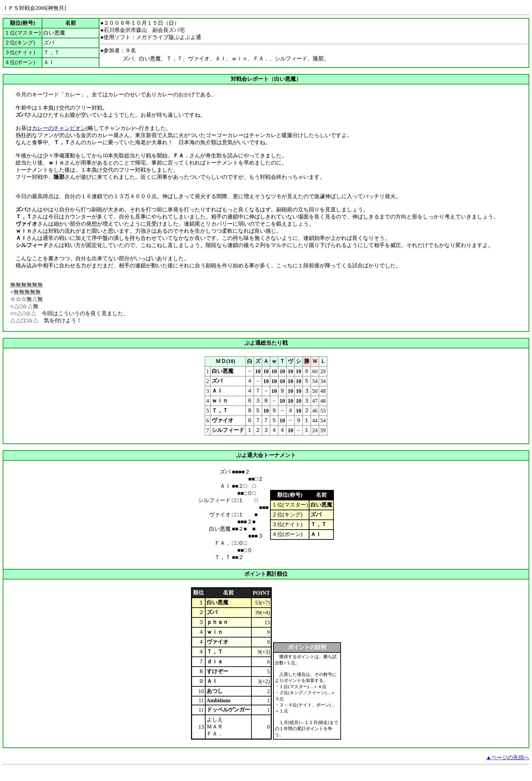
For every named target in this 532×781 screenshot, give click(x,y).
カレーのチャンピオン (59, 128)
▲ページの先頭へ (508, 766)
